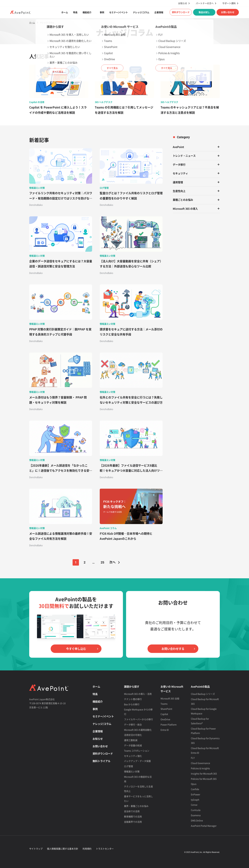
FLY (193, 758)
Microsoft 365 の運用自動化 (138, 730)
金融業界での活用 (133, 822)
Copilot (164, 714)
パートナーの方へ (205, 3)
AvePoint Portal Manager (204, 826)
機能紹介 (87, 12)
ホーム (65, 12)
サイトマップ (36, 849)
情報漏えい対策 (132, 771)
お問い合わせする (173, 649)
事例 (102, 12)
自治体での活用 (132, 811)
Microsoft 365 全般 (170, 698)
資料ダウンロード (181, 12)
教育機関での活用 (133, 816)
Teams (164, 704)
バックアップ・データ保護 (137, 761)
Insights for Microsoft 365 (204, 773)
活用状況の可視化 (133, 735)
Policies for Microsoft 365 (204, 779)
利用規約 (87, 849)
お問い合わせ (228, 12)
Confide (195, 789)
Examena (196, 815)
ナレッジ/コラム (141, 12)
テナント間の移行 (133, 699)
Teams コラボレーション (137, 751)
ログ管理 (128, 766)
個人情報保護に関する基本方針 (63, 849)
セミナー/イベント (119, 12)
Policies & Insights (200, 768)
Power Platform (169, 724)
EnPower (195, 794)
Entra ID (165, 730)
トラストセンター (105, 849)
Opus (194, 784)
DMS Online (197, 820)
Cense (194, 805)
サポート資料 (229, 3)
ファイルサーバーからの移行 (138, 719)
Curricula (196, 810)
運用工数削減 (131, 740)
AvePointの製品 (200, 686)
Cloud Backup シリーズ (203, 694)
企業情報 (159, 12)
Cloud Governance (200, 763)
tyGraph (195, 800)
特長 (75, 12)
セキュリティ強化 (133, 756)
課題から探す (132, 686)
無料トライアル (101, 761)
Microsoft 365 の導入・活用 (138, 694)
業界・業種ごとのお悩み (136, 806)
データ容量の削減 (133, 745)
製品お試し (204, 12)
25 (102, 562)
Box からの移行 (132, 704)
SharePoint (166, 709)
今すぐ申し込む (76, 649)
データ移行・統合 (133, 724)
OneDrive (165, 719)
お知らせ (183, 3)
